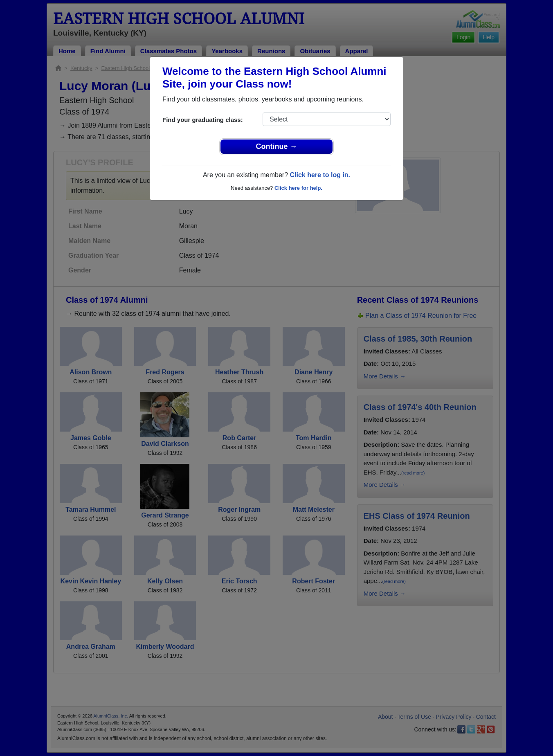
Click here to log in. (320, 175)
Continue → (277, 146)
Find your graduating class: (203, 120)
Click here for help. (298, 188)
